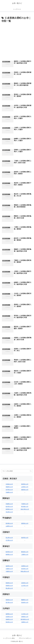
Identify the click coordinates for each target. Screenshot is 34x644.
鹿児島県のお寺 (25, 619)
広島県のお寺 (25, 583)
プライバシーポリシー (25, 638)
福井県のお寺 (25, 538)
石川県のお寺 (9, 540)
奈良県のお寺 (25, 569)
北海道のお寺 (9, 484)
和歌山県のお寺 (25, 571)
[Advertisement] (17, 41)
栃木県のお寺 (9, 507)
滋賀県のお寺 (9, 566)
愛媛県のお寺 (25, 600)
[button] (31, 471)
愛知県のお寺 (25, 552)
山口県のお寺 (25, 586)
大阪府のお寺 (9, 571)
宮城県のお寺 (9, 492)
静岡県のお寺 (9, 555)
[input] (17, 471)
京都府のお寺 (9, 569)
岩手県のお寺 (9, 490)
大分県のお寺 (25, 614)
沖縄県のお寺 (25, 622)
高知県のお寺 (25, 602)
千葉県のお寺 (25, 504)
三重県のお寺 (25, 555)
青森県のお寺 (9, 487)
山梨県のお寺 (9, 526)
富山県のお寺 (9, 538)
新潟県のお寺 (9, 523)
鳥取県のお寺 (9, 583)
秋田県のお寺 (25, 484)
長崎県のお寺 (9, 619)
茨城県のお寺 (9, 504)
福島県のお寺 (25, 490)
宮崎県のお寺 (25, 617)
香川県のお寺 (9, 602)
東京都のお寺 (25, 507)
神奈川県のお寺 (25, 509)
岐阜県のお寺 (9, 552)
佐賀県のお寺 (9, 617)
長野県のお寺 (25, 523)
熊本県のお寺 (9, 622)
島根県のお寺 (9, 586)
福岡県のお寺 (9, 614)
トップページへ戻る (9, 638)
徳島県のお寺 (9, 600)
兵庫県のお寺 (25, 566)
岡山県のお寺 (9, 588)
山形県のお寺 (25, 487)
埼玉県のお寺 (9, 512)
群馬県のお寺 (9, 509)
